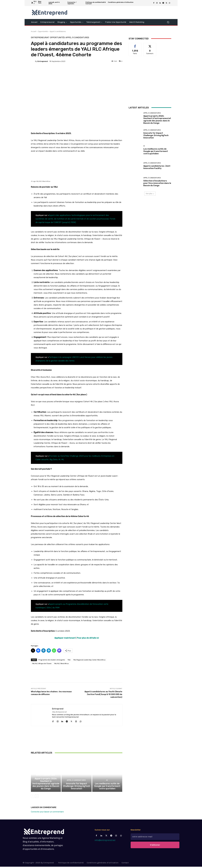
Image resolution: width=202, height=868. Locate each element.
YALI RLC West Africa (61, 663)
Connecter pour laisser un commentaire (47, 813)
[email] (155, 838)
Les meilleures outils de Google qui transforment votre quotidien (107, 788)
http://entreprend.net (59, 712)
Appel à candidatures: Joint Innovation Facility (157, 167)
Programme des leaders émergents (52, 660)
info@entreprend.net (105, 849)
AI (107, 782)
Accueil (34, 31)
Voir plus (150, 194)
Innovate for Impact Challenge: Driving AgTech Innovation (77, 788)
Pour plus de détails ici (88, 638)
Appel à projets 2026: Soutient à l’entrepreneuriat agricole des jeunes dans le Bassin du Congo (46, 785)
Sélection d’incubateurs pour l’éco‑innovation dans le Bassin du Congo (157, 183)
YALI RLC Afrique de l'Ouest (42, 663)
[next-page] (37, 797)
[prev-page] (33, 797)
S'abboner (155, 846)
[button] (168, 22)
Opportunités (43, 31)
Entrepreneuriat (40, 38)
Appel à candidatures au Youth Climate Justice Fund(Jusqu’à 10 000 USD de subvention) (103, 694)
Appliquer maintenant (65, 638)
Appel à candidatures (58, 31)
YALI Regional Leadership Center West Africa (89, 660)
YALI (69, 660)
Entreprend (43, 61)
